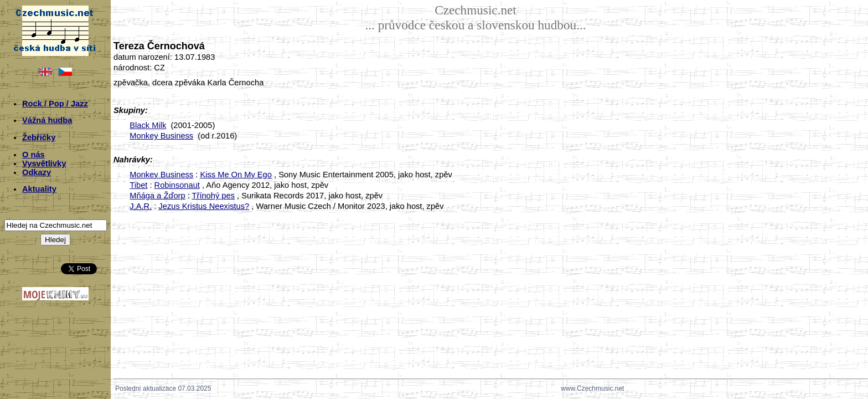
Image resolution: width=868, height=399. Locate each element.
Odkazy (37, 172)
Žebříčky (39, 137)
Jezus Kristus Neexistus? (204, 206)
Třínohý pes (213, 196)
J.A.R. (141, 206)
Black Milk (148, 125)
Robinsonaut (177, 185)
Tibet (138, 185)
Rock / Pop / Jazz (55, 104)
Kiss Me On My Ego (236, 175)
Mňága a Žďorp (157, 196)
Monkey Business (161, 136)
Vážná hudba (47, 120)
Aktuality (39, 189)
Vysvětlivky (44, 163)
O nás (33, 155)
